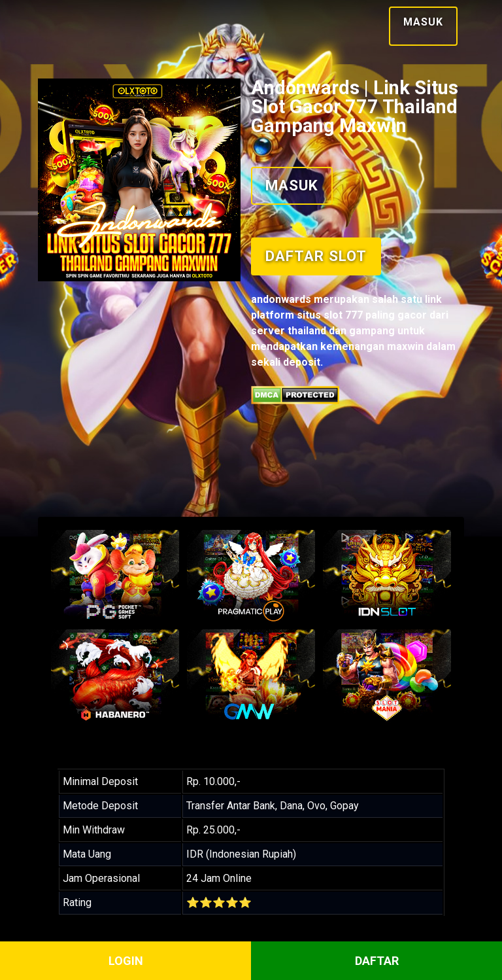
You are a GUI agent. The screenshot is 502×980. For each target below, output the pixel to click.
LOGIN (126, 961)
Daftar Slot (316, 256)
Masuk (423, 22)
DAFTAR (377, 961)
